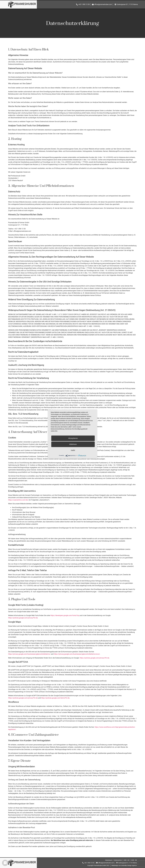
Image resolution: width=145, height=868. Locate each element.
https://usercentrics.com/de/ (18, 500)
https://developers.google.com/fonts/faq (65, 615)
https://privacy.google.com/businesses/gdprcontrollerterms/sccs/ (77, 654)
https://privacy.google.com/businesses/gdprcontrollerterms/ (29, 654)
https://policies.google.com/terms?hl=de (55, 698)
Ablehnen (73, 444)
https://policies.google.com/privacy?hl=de (23, 618)
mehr (73, 450)
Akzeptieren (73, 438)
